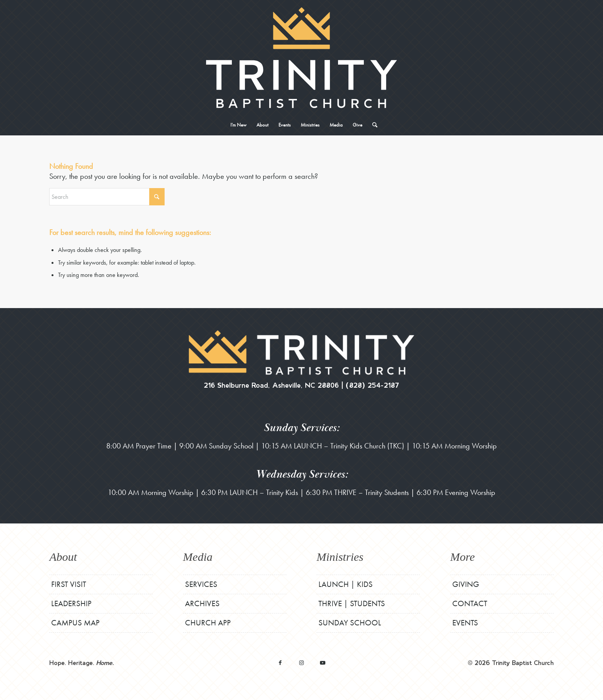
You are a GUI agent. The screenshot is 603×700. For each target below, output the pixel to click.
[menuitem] (238, 125)
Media (198, 557)
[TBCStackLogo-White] (301, 58)
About (63, 557)
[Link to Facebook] (280, 662)
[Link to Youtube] (322, 662)
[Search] (372, 125)
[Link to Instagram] (301, 662)
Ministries (340, 557)
